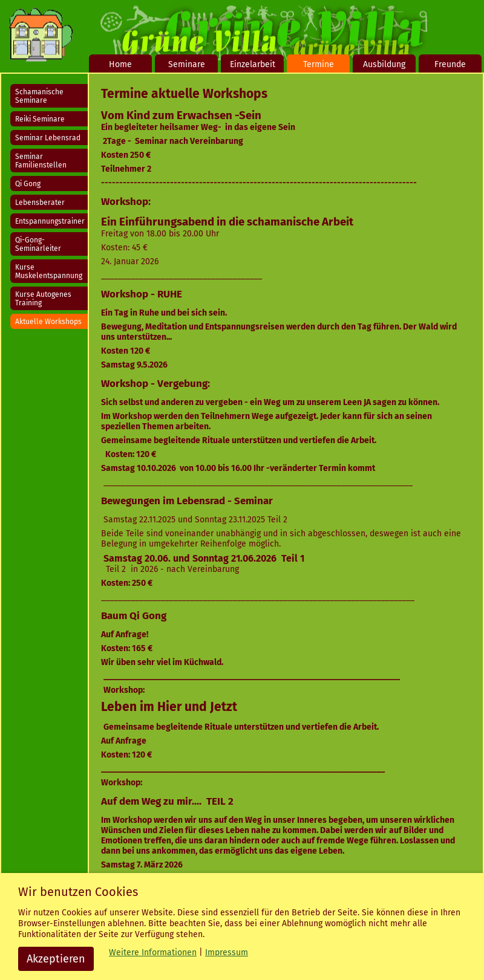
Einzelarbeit (253, 64)
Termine (319, 64)
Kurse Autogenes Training (43, 299)
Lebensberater (40, 203)
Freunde (450, 64)
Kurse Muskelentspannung (49, 271)
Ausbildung (384, 64)
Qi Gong (28, 184)
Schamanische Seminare (39, 96)
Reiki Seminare (40, 119)
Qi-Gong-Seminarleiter (38, 244)
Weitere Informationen (153, 952)
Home (120, 64)
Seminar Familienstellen (41, 161)
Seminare (187, 64)
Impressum (227, 952)
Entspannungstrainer (50, 221)
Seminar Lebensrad (48, 138)
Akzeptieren (56, 959)
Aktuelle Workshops (48, 322)
